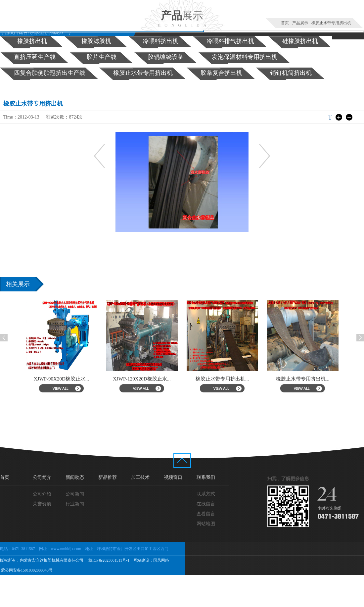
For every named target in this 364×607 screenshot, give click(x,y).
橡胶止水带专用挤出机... (228, 379)
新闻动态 (75, 477)
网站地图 (206, 524)
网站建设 (141, 560)
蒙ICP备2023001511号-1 (108, 560)
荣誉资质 (42, 504)
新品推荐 (108, 477)
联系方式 (206, 494)
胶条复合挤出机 (221, 73)
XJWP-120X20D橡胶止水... (148, 379)
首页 (285, 23)
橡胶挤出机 (32, 41)
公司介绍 (42, 494)
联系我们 (206, 477)
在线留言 (206, 504)
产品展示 (300, 23)
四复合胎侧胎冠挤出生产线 (50, 73)
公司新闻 (75, 494)
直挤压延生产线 (35, 57)
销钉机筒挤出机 (291, 73)
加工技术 (140, 477)
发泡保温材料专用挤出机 (245, 57)
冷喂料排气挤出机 (230, 41)
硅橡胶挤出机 (300, 41)
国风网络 (161, 560)
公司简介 (42, 477)
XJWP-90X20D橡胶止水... (67, 379)
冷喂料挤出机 (160, 41)
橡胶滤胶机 (96, 41)
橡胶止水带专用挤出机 (331, 23)
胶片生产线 (102, 57)
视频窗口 (173, 477)
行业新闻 (75, 504)
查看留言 (206, 514)
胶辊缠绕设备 (166, 57)
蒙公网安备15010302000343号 (26, 570)
